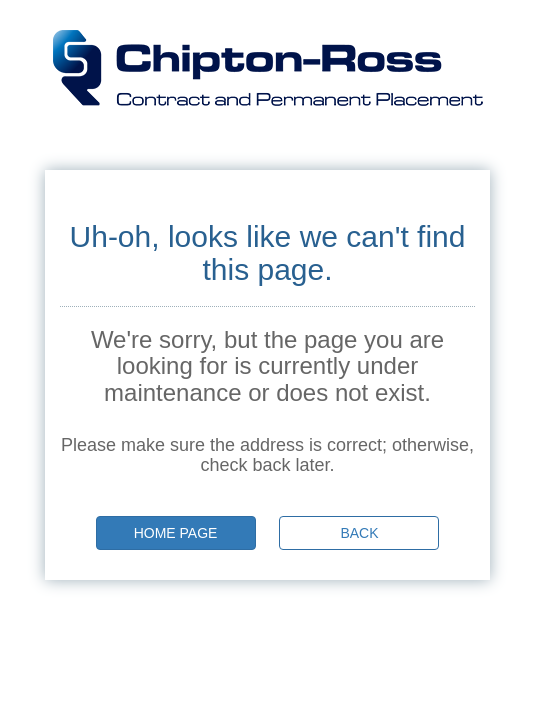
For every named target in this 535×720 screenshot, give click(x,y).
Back (359, 533)
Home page (176, 533)
